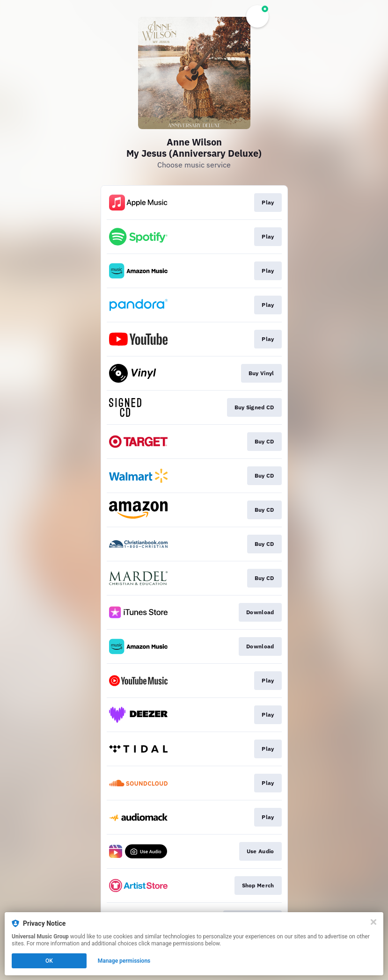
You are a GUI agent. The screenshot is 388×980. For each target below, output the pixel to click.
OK (49, 961)
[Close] (373, 922)
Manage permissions (124, 961)
